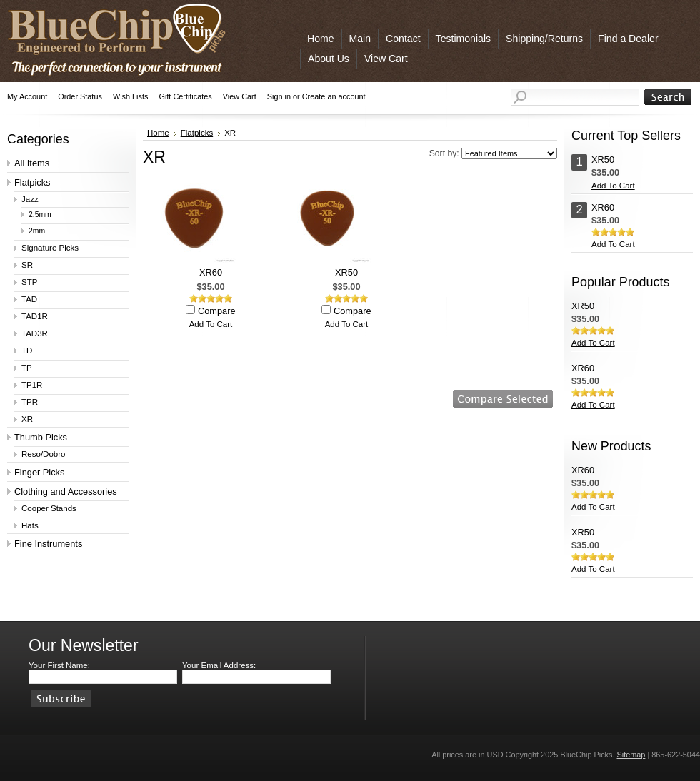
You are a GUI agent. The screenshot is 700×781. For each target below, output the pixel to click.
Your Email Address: (219, 665)
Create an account (334, 96)
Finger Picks (39, 472)
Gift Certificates (185, 96)
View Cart (240, 96)
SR (27, 265)
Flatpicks (32, 182)
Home (158, 133)
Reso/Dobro (43, 454)
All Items (32, 163)
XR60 (211, 272)
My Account (27, 96)
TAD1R (35, 316)
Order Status (80, 96)
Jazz (30, 199)
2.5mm (40, 215)
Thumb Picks (41, 437)
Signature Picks (50, 248)
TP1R (32, 385)
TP (27, 368)
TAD (29, 299)
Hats (30, 525)
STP (29, 282)
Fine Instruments (48, 544)
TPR (30, 402)
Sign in (279, 96)
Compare (217, 311)
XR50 (346, 272)
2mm (37, 231)
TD (27, 351)
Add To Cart (211, 324)
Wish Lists (131, 96)
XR (27, 419)
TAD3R (35, 333)
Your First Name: (59, 665)
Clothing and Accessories (66, 492)
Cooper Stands (49, 508)
